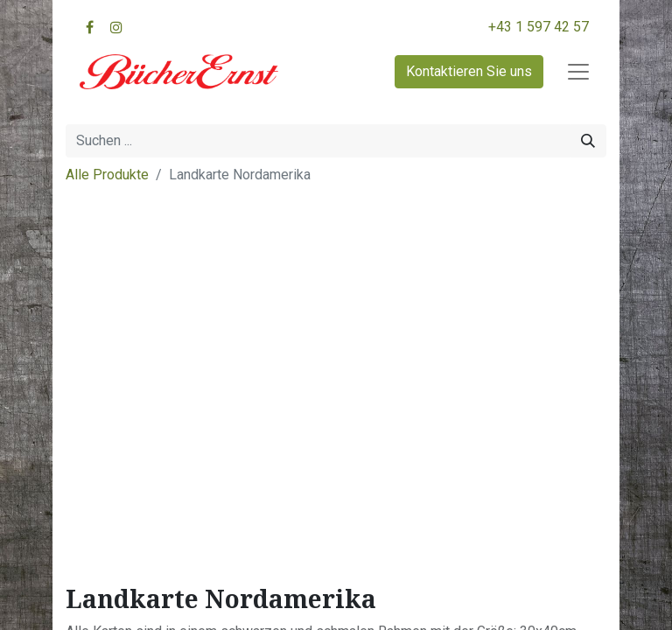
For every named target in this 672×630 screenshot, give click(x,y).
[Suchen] (588, 141)
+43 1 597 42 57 (539, 27)
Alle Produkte (107, 175)
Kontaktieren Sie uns (469, 71)
